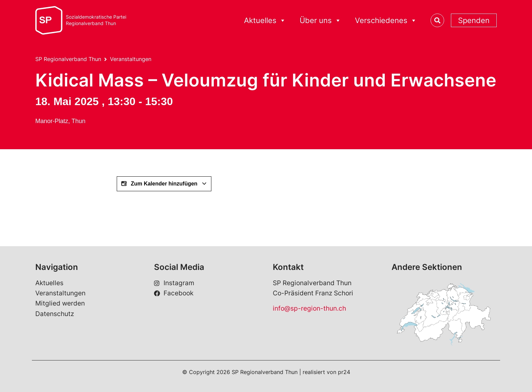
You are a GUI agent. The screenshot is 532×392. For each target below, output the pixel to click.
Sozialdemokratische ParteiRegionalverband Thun (96, 20)
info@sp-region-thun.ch (309, 308)
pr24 (344, 372)
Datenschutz (55, 314)
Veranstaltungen (131, 59)
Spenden (474, 20)
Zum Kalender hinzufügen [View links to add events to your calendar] (164, 184)
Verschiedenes (386, 21)
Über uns (320, 21)
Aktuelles (265, 21)
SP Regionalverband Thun (68, 59)
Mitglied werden (60, 303)
